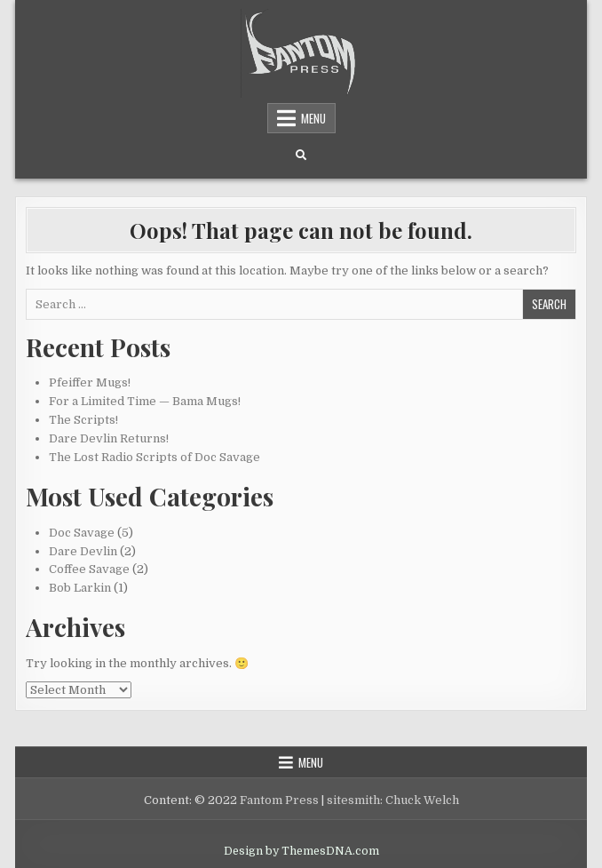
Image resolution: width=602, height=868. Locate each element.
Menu (313, 118)
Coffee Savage (89, 569)
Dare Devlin (83, 551)
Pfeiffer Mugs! (90, 382)
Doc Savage (82, 533)
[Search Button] (301, 155)
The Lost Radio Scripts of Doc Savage (154, 457)
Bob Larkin (80, 588)
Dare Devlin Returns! (109, 438)
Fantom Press (279, 800)
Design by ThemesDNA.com (301, 851)
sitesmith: (355, 800)
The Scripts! (83, 420)
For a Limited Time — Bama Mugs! (145, 401)
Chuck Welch (422, 800)
